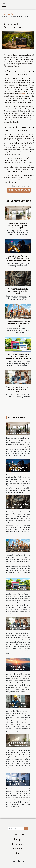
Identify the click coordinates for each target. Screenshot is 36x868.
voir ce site (22, 94)
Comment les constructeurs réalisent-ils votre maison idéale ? (18, 324)
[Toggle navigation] (4, 4)
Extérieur (18, 849)
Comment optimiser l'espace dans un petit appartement (18, 745)
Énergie (18, 839)
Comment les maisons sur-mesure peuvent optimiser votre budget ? (18, 225)
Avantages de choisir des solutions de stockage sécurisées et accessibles (18, 786)
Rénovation (18, 844)
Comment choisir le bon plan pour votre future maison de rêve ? (18, 389)
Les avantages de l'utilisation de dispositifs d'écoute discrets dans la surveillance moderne (18, 258)
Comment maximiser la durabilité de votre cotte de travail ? (18, 291)
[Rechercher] (16, 828)
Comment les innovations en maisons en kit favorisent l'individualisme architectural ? (18, 357)
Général (11, 14)
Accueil (3, 14)
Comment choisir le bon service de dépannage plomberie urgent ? (18, 708)
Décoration (18, 834)
